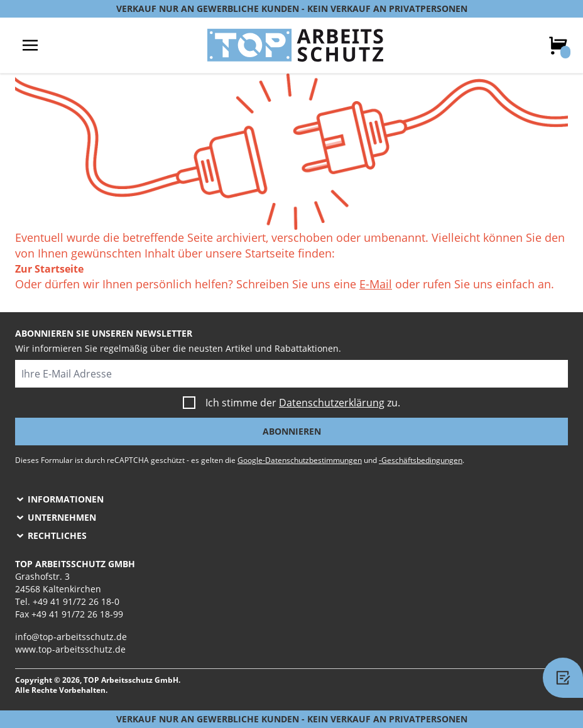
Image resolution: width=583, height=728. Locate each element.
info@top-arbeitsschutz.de (71, 637)
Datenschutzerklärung (332, 403)
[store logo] (295, 45)
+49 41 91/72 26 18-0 (76, 601)
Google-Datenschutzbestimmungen (300, 460)
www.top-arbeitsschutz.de (70, 649)
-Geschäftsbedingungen (421, 460)
